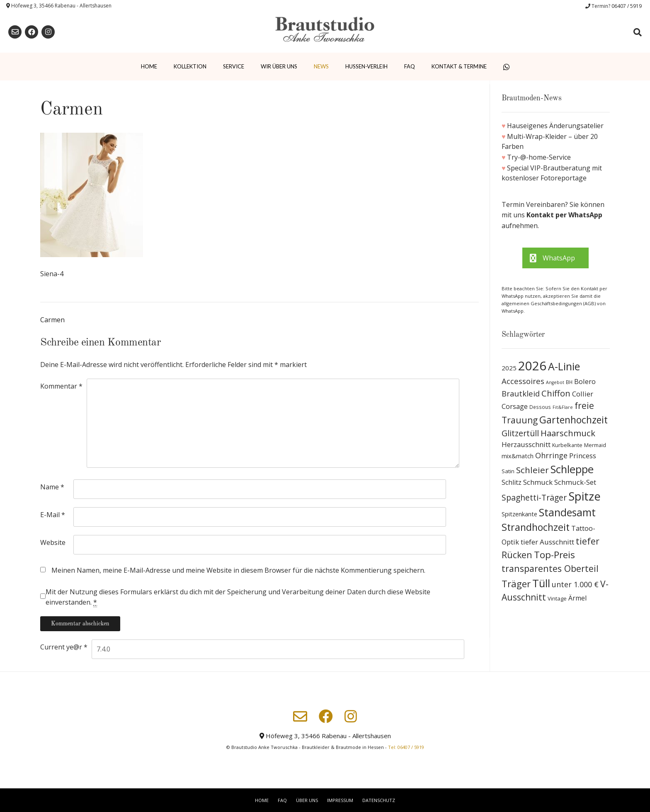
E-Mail (53, 515)
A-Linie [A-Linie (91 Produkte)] (564, 366)
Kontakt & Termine (459, 66)
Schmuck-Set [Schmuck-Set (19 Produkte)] (575, 482)
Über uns (307, 800)
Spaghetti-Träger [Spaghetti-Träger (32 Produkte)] (534, 497)
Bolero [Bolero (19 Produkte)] (585, 381)
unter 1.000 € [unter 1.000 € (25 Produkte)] (575, 584)
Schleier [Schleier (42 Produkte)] (532, 470)
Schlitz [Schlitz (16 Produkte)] (512, 482)
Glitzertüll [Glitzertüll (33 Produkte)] (520, 433)
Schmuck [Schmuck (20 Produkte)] (538, 482)
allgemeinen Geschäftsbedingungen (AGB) (549, 303)
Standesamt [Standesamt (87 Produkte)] (567, 512)
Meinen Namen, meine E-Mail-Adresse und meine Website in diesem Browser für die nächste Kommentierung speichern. (238, 570)
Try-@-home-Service (539, 157)
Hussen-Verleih (366, 66)
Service (234, 66)
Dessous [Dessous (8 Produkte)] (540, 407)
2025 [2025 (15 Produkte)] (509, 368)
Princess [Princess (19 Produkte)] (583, 456)
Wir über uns (279, 66)
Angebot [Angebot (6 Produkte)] (555, 382)
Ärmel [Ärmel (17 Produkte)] (577, 598)
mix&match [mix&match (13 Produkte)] (518, 456)
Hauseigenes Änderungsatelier (555, 126)
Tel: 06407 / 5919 (406, 747)
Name (52, 487)
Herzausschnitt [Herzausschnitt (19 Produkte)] (526, 444)
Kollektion (190, 66)
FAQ (410, 66)
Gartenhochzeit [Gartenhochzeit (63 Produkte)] (574, 420)
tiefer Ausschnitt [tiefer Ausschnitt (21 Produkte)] (547, 542)
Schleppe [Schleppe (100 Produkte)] (572, 469)
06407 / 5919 (627, 6)
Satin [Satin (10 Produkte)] (508, 471)
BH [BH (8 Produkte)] (569, 382)
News (321, 66)
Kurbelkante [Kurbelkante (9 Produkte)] (567, 445)
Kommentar (61, 386)
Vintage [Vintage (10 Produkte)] (557, 598)
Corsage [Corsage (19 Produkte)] (515, 406)
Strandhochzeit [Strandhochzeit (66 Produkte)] (536, 527)
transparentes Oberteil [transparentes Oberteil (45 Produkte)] (550, 568)
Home (149, 66)
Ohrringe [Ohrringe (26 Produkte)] (551, 455)
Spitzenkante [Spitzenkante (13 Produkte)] (519, 514)
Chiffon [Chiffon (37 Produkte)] (556, 393)
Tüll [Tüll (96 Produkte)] (541, 583)
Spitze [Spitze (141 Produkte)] (585, 496)
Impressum (340, 800)
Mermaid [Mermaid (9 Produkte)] (595, 445)
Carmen (52, 320)
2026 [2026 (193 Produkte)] (532, 366)
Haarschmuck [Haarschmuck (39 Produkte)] (568, 433)
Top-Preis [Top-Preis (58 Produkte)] (554, 555)
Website (53, 542)
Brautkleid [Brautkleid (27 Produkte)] (521, 393)
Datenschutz (379, 800)
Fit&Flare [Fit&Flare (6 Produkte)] (563, 407)
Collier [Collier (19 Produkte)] (583, 394)
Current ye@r (64, 647)
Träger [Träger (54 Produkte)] (516, 584)
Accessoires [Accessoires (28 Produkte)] (523, 381)
